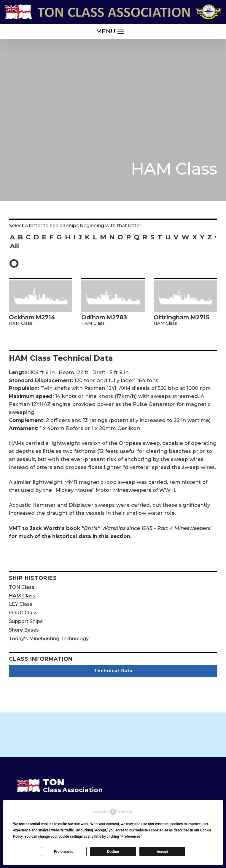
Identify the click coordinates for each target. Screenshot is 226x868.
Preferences (64, 852)
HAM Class (22, 596)
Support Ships (26, 621)
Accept (162, 852)
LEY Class (21, 604)
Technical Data (113, 671)
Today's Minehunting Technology (49, 639)
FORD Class (23, 613)
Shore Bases (24, 630)
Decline (113, 852)
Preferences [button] (131, 836)
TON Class (22, 587)
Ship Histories (33, 578)
